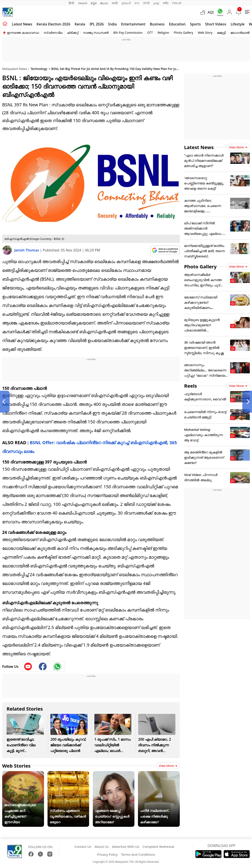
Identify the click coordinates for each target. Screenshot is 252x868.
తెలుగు (104, 3)
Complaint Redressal (158, 847)
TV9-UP (177, 3)
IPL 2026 (97, 24)
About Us (102, 847)
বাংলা (137, 3)
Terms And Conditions (138, 854)
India (112, 24)
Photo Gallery (184, 33)
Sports (195, 24)
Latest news (22, 24)
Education (177, 24)
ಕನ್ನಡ (94, 3)
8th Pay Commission (128, 33)
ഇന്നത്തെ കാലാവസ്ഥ (23, 33)
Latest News (199, 147)
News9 (83, 3)
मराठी (115, 3)
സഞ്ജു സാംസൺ (96, 33)
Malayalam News (15, 69)
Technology (39, 69)
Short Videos (216, 24)
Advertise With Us (125, 847)
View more (168, 766)
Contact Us (83, 847)
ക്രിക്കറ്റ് (73, 33)
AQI (211, 12)
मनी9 (166, 3)
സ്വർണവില (53, 33)
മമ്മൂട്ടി (221, 33)
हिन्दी (72, 3)
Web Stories (16, 766)
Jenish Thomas (27, 250)
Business (157, 24)
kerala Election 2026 (53, 24)
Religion (163, 33)
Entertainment (133, 24)
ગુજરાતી (126, 3)
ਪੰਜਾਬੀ (146, 3)
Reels (190, 386)
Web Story (205, 33)
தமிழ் (156, 3)
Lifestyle (238, 24)
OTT (150, 33)
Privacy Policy (107, 854)
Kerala (80, 24)
